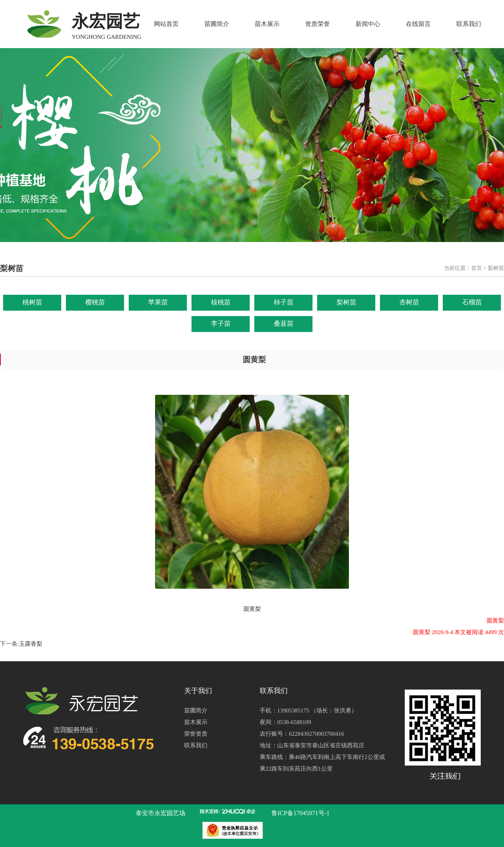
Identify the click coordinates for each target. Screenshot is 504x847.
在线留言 (418, 24)
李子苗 (221, 324)
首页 (476, 268)
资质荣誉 (318, 24)
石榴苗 (472, 302)
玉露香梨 (31, 644)
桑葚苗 (284, 324)
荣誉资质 (196, 734)
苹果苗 (158, 302)
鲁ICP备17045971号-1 (300, 813)
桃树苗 (32, 302)
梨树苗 (346, 302)
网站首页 (166, 24)
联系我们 (469, 24)
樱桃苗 (95, 302)
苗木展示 (267, 24)
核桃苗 (221, 302)
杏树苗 (409, 302)
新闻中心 (368, 24)
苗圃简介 (217, 24)
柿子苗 (284, 302)
